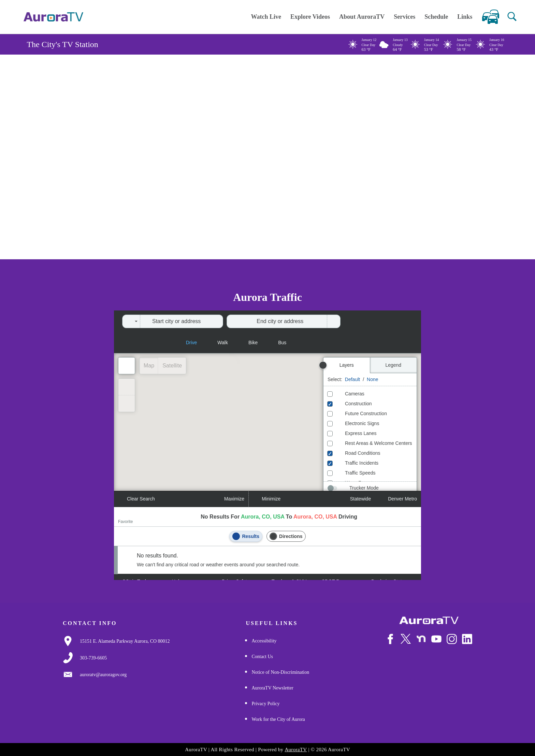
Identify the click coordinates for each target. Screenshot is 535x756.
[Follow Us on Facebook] (390, 643)
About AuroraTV (362, 17)
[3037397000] (93, 658)
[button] (512, 17)
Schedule (436, 17)
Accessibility (264, 641)
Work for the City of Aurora (278, 719)
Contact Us (262, 657)
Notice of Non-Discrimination (280, 672)
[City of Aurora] (429, 620)
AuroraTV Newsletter (272, 688)
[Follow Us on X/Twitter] (406, 643)
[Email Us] (103, 675)
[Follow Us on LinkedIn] (467, 643)
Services (404, 17)
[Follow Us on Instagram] (452, 643)
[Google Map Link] (125, 641)
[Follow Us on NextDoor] (421, 643)
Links (465, 17)
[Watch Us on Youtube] (436, 643)
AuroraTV (296, 750)
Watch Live (266, 17)
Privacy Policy (265, 704)
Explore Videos (310, 17)
